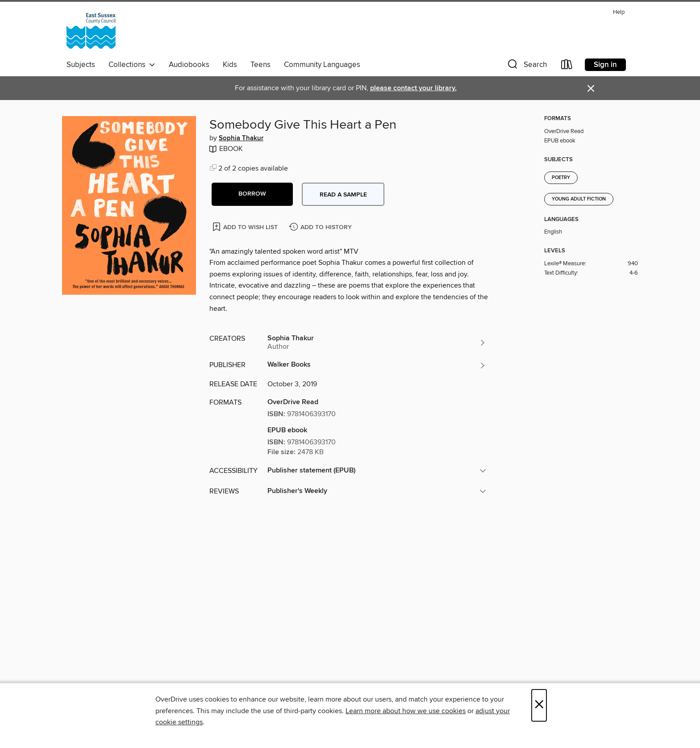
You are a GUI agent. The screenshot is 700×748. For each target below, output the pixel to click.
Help (619, 12)
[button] (526, 66)
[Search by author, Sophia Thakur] (377, 343)
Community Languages (322, 65)
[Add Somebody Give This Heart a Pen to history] (321, 228)
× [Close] (539, 705)
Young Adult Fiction (579, 199)
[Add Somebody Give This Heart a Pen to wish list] (246, 227)
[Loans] (567, 66)
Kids (230, 65)
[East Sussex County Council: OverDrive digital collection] (91, 31)
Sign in (605, 65)
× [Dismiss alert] (591, 89)
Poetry (561, 178)
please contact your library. (413, 88)
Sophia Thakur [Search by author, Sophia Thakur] (241, 138)
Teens (260, 65)
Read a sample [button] (343, 195)
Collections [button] (132, 65)
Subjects (81, 65)
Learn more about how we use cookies (406, 711)
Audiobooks (189, 65)
